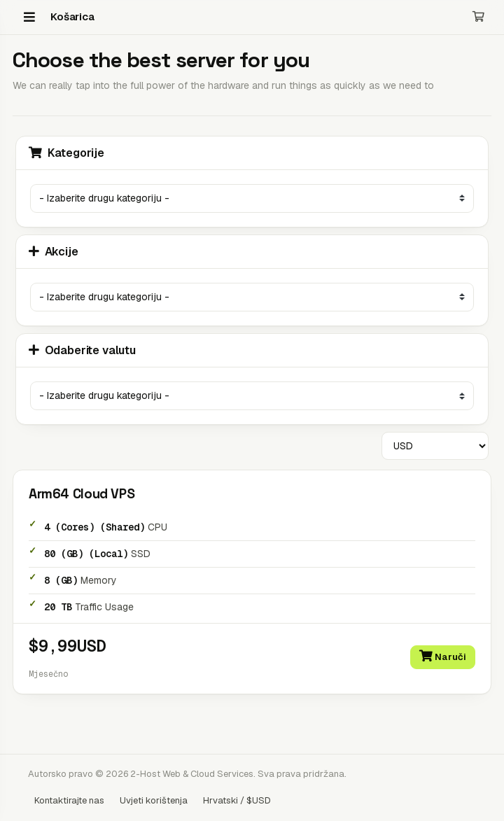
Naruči (443, 657)
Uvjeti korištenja (154, 800)
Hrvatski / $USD (237, 800)
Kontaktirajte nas (69, 800)
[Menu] (29, 17)
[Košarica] (478, 17)
